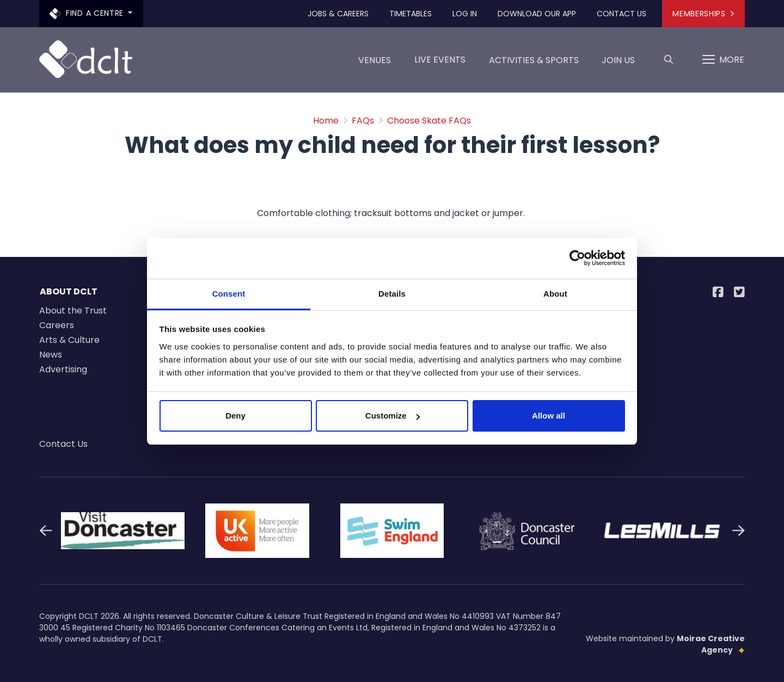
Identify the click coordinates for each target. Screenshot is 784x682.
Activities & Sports (534, 64)
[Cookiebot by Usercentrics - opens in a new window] (577, 258)
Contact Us (621, 14)
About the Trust (73, 311)
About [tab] (555, 294)
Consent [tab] (229, 294)
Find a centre (88, 13)
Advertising (63, 369)
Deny (235, 416)
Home (326, 121)
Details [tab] (392, 294)
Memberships (703, 14)
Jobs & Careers (338, 14)
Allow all (549, 416)
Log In (465, 14)
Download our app (537, 14)
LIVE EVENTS (440, 60)
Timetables (411, 14)
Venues (375, 64)
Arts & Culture (69, 340)
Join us (618, 64)
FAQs (363, 121)
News (51, 355)
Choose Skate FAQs (429, 121)
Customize (393, 416)
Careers (57, 325)
